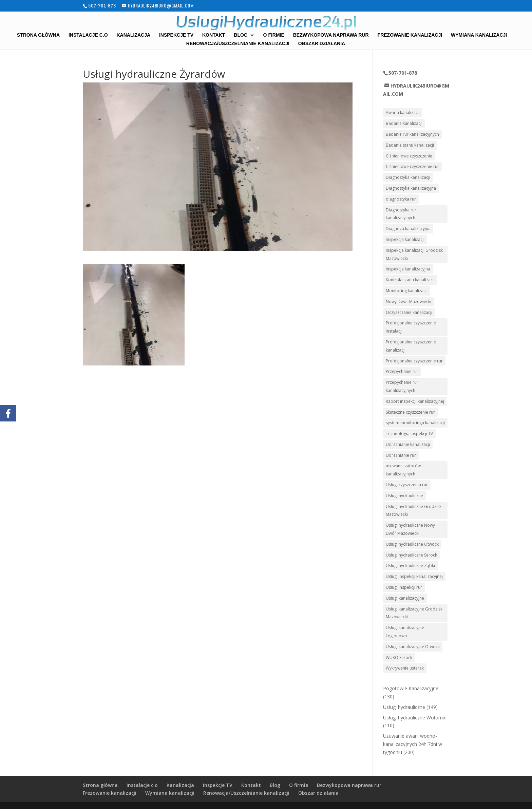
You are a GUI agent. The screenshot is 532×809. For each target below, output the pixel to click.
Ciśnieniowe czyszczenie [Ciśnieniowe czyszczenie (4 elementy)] (409, 156)
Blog (241, 35)
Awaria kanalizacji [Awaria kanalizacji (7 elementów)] (403, 112)
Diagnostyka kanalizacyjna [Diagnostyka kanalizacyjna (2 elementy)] (411, 188)
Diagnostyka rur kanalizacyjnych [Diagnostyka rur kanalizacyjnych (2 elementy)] (401, 214)
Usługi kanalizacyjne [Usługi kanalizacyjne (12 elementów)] (405, 598)
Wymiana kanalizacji (479, 35)
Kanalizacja (133, 35)
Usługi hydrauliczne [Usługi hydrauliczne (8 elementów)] (404, 496)
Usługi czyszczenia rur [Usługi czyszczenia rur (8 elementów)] (407, 485)
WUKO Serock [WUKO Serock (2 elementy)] (399, 657)
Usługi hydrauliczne (404, 707)
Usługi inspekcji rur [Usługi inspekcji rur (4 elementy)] (404, 587)
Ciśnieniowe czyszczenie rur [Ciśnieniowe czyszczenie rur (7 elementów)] (412, 166)
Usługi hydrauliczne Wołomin (415, 718)
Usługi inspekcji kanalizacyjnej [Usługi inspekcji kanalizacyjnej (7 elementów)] (414, 576)
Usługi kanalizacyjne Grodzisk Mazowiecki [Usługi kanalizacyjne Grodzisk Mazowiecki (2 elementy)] (414, 613)
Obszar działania (322, 44)
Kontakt (214, 35)
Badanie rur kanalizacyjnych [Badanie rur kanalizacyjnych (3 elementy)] (412, 134)
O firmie (274, 35)
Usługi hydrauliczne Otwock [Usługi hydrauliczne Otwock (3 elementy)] (412, 544)
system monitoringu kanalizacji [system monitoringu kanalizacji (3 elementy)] (415, 423)
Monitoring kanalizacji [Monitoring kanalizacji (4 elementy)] (407, 291)
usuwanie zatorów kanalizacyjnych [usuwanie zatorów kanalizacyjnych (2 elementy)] (403, 470)
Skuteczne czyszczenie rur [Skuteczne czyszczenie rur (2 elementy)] (410, 412)
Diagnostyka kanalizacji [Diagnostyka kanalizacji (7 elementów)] (408, 177)
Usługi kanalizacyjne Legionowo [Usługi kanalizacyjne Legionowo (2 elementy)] (405, 632)
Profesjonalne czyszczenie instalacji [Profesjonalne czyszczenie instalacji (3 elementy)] (411, 327)
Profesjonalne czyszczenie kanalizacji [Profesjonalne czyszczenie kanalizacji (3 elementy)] (411, 346)
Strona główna (38, 35)
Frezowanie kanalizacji (410, 35)
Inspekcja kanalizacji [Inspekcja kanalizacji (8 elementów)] (405, 239)
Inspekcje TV (176, 35)
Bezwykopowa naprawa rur (331, 35)
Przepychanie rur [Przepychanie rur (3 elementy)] (402, 371)
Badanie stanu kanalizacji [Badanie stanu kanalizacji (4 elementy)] (410, 145)
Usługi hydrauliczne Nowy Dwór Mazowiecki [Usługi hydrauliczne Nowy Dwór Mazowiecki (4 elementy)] (410, 529)
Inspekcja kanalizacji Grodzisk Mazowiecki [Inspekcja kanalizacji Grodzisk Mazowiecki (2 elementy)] (414, 254)
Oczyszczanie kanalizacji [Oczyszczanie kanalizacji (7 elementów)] (409, 312)
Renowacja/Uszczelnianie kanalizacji (238, 44)
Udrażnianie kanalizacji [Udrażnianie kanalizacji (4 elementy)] (408, 444)
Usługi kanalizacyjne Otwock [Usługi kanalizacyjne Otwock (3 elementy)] (413, 647)
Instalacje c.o (88, 35)
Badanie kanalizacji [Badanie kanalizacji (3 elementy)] (404, 123)
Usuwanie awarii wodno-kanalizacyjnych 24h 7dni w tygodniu (413, 744)
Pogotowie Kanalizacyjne (411, 688)
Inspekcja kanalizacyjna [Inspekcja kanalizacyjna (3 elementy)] (408, 269)
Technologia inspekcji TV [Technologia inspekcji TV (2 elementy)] (409, 434)
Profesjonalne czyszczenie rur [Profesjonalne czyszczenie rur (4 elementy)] (414, 361)
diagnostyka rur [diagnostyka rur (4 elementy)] (401, 199)
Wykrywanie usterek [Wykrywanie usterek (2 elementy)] (405, 668)
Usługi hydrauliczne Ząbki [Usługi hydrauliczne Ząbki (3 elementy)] (410, 566)
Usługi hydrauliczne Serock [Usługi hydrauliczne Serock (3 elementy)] (411, 555)
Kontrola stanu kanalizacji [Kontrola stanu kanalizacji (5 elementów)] (410, 280)
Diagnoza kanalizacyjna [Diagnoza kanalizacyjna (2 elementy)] (408, 229)
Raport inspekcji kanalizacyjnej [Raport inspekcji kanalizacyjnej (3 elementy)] (415, 401)
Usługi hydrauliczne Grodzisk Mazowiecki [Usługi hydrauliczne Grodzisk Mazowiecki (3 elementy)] (414, 511)
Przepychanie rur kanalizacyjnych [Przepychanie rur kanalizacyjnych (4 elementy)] (402, 386)
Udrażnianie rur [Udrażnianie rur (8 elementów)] (401, 455)
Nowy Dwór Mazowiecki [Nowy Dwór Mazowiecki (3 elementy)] (408, 302)
